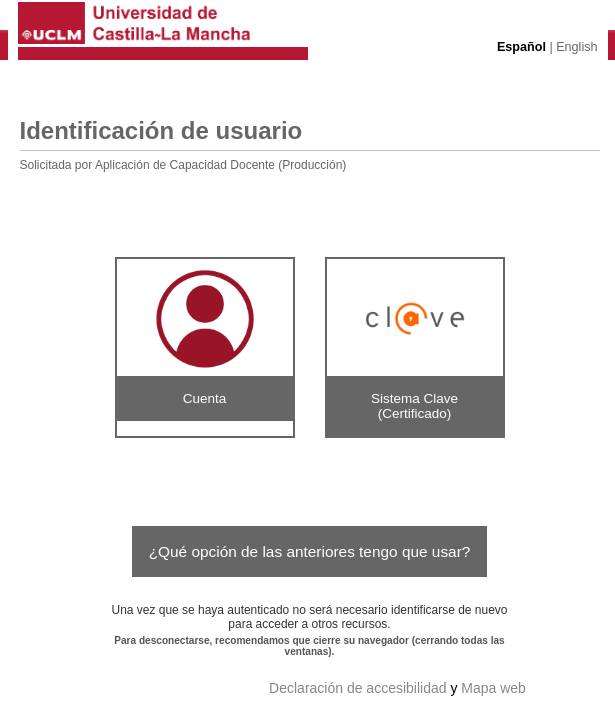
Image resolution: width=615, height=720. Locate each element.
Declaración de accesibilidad (357, 688)
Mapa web (493, 688)
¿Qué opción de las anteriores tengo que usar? (310, 551)
